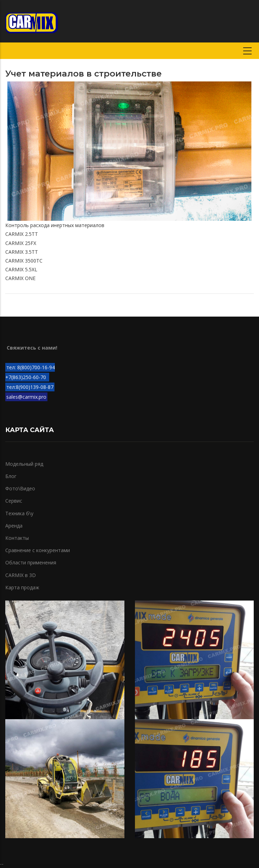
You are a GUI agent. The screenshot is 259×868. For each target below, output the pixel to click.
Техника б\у (19, 513)
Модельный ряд (24, 464)
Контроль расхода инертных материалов (55, 225)
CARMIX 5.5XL (21, 269)
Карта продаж (22, 587)
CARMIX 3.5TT (22, 252)
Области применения (31, 562)
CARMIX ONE (20, 278)
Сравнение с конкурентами (38, 550)
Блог (11, 476)
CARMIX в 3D (21, 575)
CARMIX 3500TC (24, 261)
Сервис (14, 501)
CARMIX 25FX (21, 243)
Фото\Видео (20, 488)
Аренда (14, 526)
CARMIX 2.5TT (22, 234)
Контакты (17, 538)
